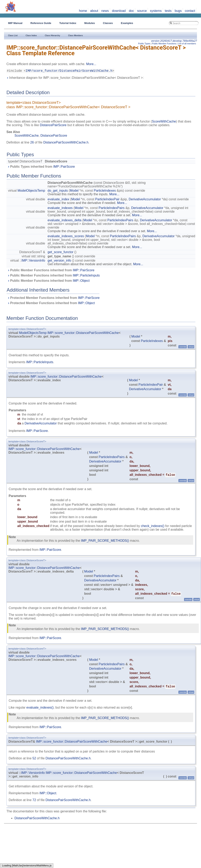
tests (168, 11)
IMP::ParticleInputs (86, 276)
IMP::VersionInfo (33, 261)
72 (34, 801)
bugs (178, 11)
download (119, 11)
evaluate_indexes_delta (65, 221)
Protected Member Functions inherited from (54, 299)
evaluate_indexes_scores (66, 237)
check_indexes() (153, 527)
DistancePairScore (53, 126)
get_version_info (59, 261)
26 (32, 143)
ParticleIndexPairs (112, 209)
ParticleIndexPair (107, 200)
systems (156, 11)
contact (190, 11)
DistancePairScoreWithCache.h (66, 143)
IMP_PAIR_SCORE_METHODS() (105, 541)
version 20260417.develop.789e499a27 (174, 41)
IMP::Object (81, 281)
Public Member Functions (164, 44)
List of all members (187, 44)
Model (74, 191)
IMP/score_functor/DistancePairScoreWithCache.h (69, 71)
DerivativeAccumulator (145, 200)
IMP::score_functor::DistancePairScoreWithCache (83, 334)
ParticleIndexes (105, 191)
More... (91, 64)
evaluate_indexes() (40, 708)
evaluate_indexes (60, 209)
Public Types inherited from (41, 167)
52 (34, 759)
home (83, 11)
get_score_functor (61, 253)
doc (131, 11)
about (94, 11)
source (142, 11)
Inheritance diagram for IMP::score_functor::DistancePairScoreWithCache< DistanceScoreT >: (75, 78)
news (105, 11)
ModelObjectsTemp (31, 191)
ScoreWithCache (164, 122)
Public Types (144, 44)
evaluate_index (59, 200)
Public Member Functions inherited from (51, 271)
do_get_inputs (58, 191)
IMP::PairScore (64, 167)
